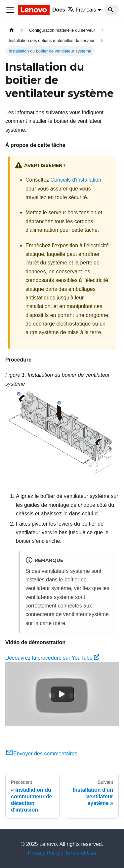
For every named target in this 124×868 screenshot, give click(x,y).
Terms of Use (81, 853)
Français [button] (82, 10)
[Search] (111, 10)
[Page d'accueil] (12, 30)
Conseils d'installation (76, 180)
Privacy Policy (44, 853)
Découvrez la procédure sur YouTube (52, 658)
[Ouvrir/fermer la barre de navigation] (10, 10)
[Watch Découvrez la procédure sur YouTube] (62, 694)
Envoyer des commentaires (41, 754)
